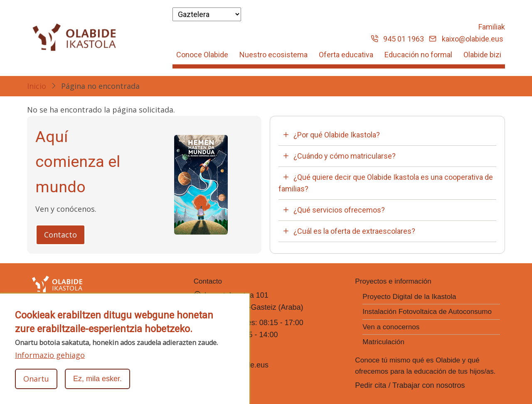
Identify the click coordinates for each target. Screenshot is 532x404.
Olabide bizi (482, 55)
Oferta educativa (346, 55)
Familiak (492, 27)
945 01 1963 (397, 39)
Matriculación (383, 342)
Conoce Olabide (202, 55)
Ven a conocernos (391, 327)
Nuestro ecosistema (273, 55)
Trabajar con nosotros (429, 385)
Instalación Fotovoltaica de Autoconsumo (427, 312)
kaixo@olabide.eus (466, 39)
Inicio (37, 86)
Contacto (60, 235)
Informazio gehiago (50, 355)
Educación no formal (418, 55)
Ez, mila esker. (97, 379)
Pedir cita (371, 385)
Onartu (36, 379)
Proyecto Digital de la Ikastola (409, 297)
